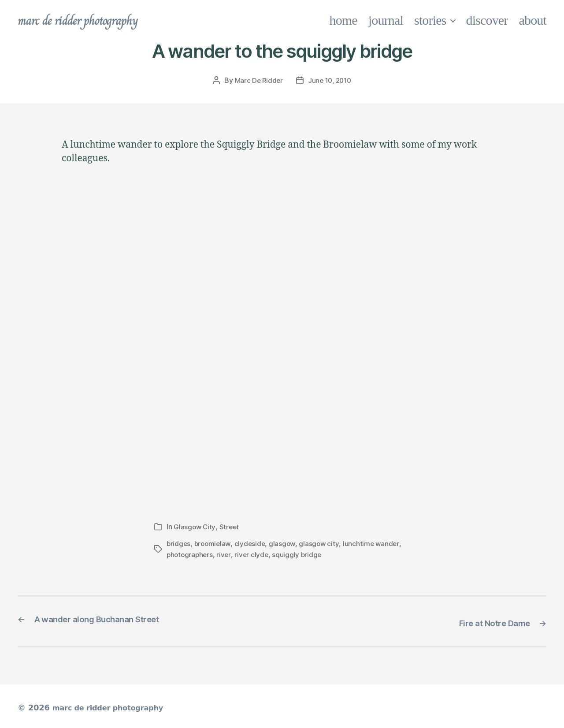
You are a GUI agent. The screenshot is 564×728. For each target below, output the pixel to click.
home (343, 20)
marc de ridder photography (87, 20)
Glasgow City (195, 526)
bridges (179, 543)
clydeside (252, 543)
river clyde (254, 553)
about (533, 20)
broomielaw (214, 543)
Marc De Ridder (257, 80)
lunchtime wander (375, 543)
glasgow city (323, 543)
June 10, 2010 (330, 80)
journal (386, 20)
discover (487, 20)
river (226, 553)
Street (230, 526)
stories (430, 20)
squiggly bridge (300, 553)
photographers (191, 553)
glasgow (285, 543)
